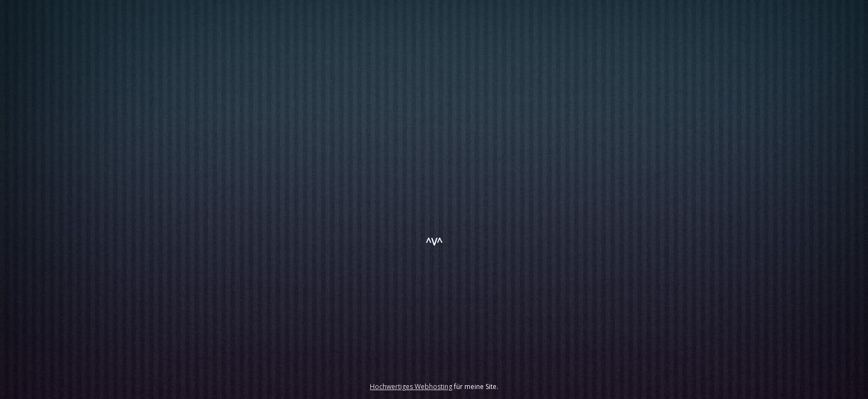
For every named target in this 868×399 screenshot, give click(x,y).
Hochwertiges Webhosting (411, 387)
